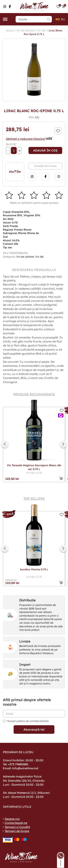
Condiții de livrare (45, 166)
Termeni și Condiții (17, 827)
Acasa (10, 30)
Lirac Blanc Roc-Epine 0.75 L (43, 32)
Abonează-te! (34, 730)
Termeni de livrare (17, 831)
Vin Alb (41, 30)
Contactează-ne (16, 823)
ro (58, 19)
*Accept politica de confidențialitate (28, 721)
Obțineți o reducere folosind (30, 139)
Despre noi (12, 819)
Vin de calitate (25, 30)
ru (63, 19)
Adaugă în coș (45, 150)
